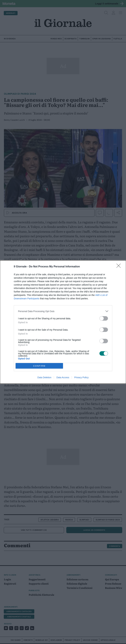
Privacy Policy (81, 377)
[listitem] (63, 311)
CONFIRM (39, 366)
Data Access (63, 377)
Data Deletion (44, 377)
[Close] (120, 267)
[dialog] (63, 322)
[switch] (104, 318)
